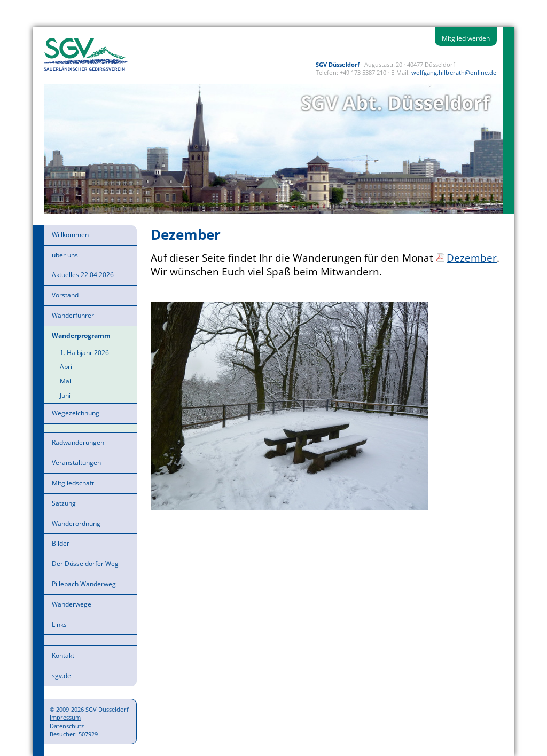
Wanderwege (72, 604)
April (67, 367)
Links (59, 624)
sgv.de (61, 676)
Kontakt (63, 655)
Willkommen (70, 235)
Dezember (472, 258)
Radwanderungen (78, 442)
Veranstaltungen (76, 463)
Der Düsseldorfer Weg (85, 564)
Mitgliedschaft (73, 483)
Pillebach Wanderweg (84, 584)
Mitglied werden (466, 38)
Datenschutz (67, 726)
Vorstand (65, 295)
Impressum (65, 717)
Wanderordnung (76, 523)
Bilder (61, 543)
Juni (65, 395)
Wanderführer (73, 315)
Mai (65, 381)
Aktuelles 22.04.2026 (83, 275)
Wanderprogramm (81, 336)
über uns (65, 255)
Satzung (64, 503)
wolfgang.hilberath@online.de (454, 72)
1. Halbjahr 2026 (84, 353)
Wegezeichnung (76, 413)
